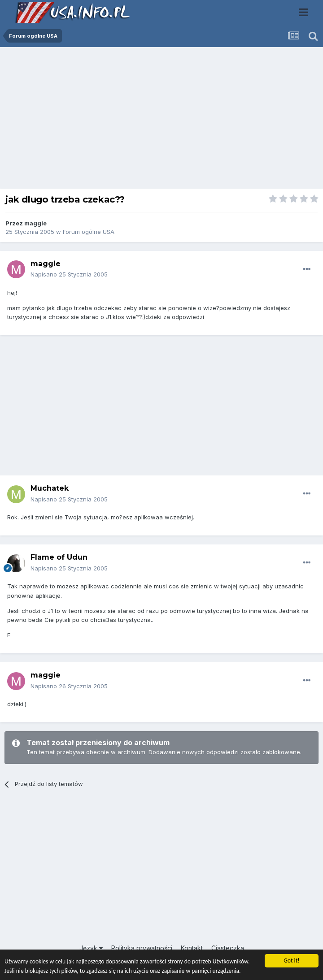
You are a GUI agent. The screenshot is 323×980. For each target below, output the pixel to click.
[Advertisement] (161, 120)
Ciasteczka (228, 948)
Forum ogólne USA (89, 232)
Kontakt (192, 948)
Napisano (69, 274)
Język (91, 948)
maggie (35, 223)
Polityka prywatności (142, 948)
